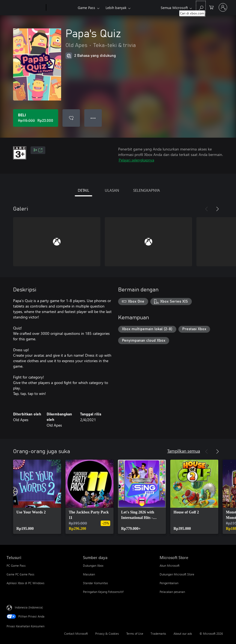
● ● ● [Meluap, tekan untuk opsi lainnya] (93, 118)
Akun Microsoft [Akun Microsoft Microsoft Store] (170, 565)
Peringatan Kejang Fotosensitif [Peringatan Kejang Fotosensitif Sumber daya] (103, 592)
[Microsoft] (25, 8)
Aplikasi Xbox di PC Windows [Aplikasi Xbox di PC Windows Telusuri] (26, 583)
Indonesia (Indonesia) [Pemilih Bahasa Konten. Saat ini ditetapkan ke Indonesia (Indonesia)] (29, 607)
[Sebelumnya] (207, 209)
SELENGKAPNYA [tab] (147, 190)
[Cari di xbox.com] (201, 7)
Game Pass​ (86, 8)
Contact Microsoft (76, 633)
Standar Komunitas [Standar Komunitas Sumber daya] (95, 583)
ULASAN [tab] (112, 190)
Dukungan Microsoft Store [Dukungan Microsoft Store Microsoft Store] (177, 574)
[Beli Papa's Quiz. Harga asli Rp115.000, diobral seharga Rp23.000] (36, 118)
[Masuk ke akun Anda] (223, 7)
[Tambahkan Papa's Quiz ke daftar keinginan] (71, 118)
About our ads (183, 633)
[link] (37, 497)
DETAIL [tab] (83, 190)
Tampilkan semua (184, 451)
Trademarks (158, 633)
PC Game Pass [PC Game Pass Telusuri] (16, 565)
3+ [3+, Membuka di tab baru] (38, 150)
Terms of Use (135, 633)
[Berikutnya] (217, 209)
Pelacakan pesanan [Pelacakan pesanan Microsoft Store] (172, 592)
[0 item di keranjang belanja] (211, 7)
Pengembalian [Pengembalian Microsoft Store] (169, 583)
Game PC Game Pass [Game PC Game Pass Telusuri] (20, 574)
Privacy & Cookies (107, 633)
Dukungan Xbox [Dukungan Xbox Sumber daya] (93, 565)
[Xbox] (61, 8)
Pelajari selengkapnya (136, 160)
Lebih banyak (116, 8)
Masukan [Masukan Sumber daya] (89, 574)
